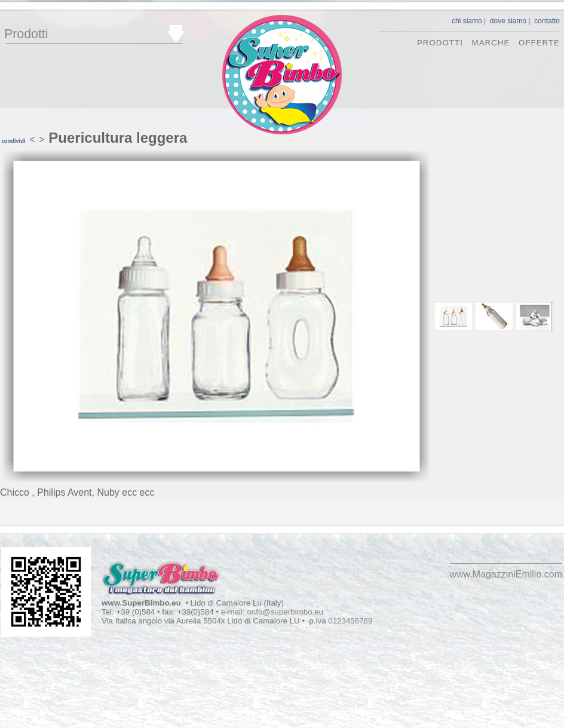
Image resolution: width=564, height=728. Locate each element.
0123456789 (350, 621)
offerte (539, 43)
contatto (547, 21)
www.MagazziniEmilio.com (506, 574)
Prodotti (26, 34)
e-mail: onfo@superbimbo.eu (272, 612)
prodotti (440, 43)
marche (491, 43)
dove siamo (508, 21)
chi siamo (467, 21)
